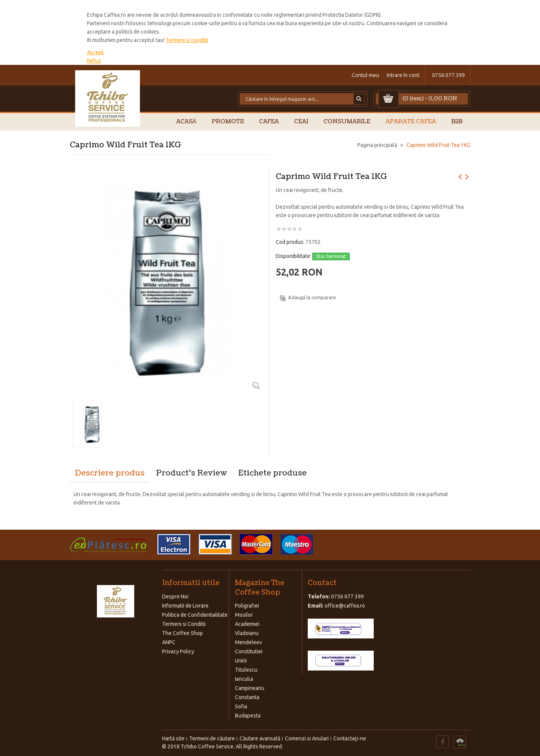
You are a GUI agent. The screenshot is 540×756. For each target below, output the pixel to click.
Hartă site (173, 738)
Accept (95, 52)
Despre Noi (175, 596)
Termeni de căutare (212, 738)
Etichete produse (272, 473)
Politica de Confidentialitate (195, 615)
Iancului (244, 679)
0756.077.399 (448, 75)
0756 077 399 (347, 596)
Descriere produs (110, 473)
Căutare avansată (260, 738)
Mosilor (244, 615)
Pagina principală (377, 145)
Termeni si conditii (187, 40)
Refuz (94, 61)
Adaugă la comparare (312, 297)
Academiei (247, 624)
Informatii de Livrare (185, 606)
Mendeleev (248, 642)
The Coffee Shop (182, 633)
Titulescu (246, 670)
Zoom (256, 385)
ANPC (169, 642)
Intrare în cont (403, 75)
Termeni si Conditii (184, 624)
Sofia (241, 706)
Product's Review (191, 473)
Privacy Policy (178, 651)
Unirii (241, 661)
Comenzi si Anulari (307, 738)
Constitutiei (249, 651)
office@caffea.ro (345, 606)
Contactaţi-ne (350, 738)
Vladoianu (247, 633)
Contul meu (365, 75)
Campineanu (250, 688)
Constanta (247, 697)
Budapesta (248, 716)
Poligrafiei (247, 606)
